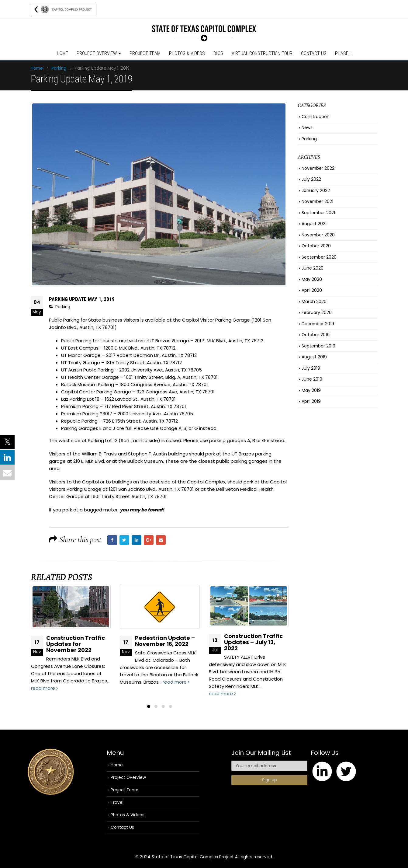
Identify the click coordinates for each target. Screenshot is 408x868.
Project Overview (97, 53)
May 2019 (311, 390)
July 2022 (311, 179)
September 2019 (318, 346)
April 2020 (312, 290)
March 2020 (314, 302)
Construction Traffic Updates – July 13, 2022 (253, 642)
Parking (63, 307)
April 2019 (311, 401)
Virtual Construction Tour (262, 53)
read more (44, 688)
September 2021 (318, 213)
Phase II (343, 53)
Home (62, 53)
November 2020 (318, 235)
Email (161, 540)
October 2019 (316, 335)
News (307, 127)
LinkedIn (137, 540)
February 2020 (317, 312)
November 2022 (318, 168)
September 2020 (319, 257)
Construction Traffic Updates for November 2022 (76, 644)
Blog (218, 53)
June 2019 (312, 379)
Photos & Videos (187, 53)
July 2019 (311, 368)
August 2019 (314, 357)
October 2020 (316, 246)
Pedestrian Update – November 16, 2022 (165, 641)
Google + (149, 540)
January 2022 (316, 190)
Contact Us (314, 53)
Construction (316, 117)
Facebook (112, 540)
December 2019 (318, 324)
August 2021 (314, 224)
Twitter (124, 540)
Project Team (145, 53)
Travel (117, 802)
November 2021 (317, 201)
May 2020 (312, 279)
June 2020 (313, 268)
